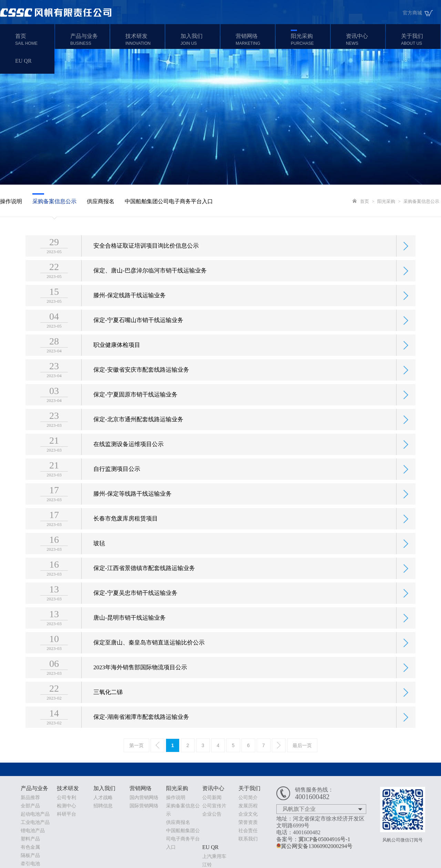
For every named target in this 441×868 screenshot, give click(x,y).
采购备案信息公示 (54, 201)
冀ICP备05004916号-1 (324, 839)
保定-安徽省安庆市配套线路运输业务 (141, 384)
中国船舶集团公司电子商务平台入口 (169, 201)
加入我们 (199, 39)
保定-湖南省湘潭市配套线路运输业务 (141, 731)
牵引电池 (30, 864)
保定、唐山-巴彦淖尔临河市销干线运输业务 (150, 285)
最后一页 (302, 745)
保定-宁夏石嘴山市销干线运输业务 (138, 334)
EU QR (23, 61)
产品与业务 (89, 39)
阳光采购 (310, 39)
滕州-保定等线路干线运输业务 (132, 508)
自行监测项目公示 (117, 483)
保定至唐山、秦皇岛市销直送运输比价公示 (149, 657)
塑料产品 (30, 839)
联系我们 (248, 839)
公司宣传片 (214, 806)
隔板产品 (30, 855)
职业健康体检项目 (117, 359)
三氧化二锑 (108, 706)
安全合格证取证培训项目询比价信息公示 (146, 260)
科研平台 (66, 814)
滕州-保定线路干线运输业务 (130, 309)
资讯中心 (365, 39)
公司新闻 (212, 798)
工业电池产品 (35, 822)
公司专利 (66, 798)
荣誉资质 (248, 822)
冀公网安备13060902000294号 (314, 846)
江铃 (207, 865)
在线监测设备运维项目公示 (129, 458)
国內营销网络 (144, 798)
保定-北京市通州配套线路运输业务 (138, 433)
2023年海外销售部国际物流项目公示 (140, 681)
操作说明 (11, 201)
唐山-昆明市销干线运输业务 (130, 632)
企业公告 (212, 814)
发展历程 (248, 806)
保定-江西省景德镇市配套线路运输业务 (144, 582)
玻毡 (99, 557)
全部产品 (30, 806)
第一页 (136, 745)
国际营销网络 (144, 806)
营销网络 (254, 39)
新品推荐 (30, 798)
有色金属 (30, 847)
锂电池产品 (33, 831)
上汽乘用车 (214, 856)
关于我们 (420, 39)
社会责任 (248, 831)
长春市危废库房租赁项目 (126, 533)
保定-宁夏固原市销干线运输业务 (135, 409)
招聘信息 (103, 806)
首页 (34, 39)
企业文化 (248, 814)
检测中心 (66, 806)
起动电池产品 (35, 814)
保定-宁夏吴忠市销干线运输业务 (135, 607)
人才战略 (103, 798)
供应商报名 (101, 201)
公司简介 (248, 798)
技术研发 (144, 39)
